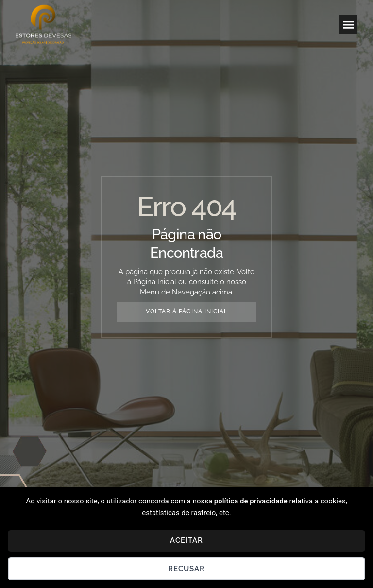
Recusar (186, 569)
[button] (349, 24)
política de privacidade (251, 501)
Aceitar (186, 540)
